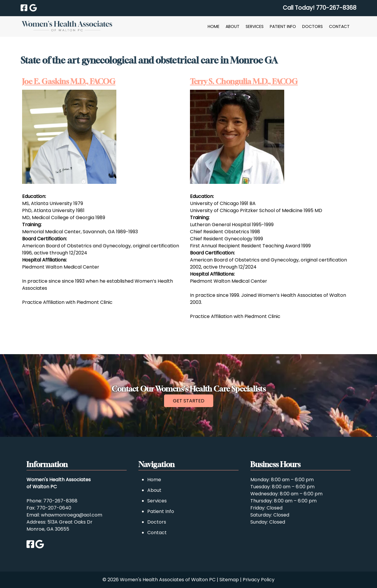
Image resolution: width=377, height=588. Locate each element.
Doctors (312, 26)
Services (255, 26)
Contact (339, 26)
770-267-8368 (60, 501)
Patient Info (283, 26)
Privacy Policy (259, 580)
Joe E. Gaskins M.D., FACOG (69, 81)
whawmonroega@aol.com (72, 515)
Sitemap (229, 580)
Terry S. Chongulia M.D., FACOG (244, 81)
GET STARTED (189, 401)
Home (214, 26)
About (233, 26)
